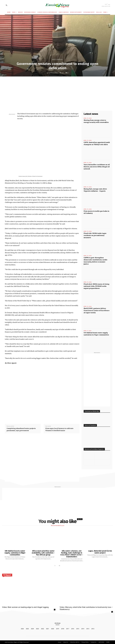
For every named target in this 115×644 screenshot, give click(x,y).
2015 (78, 629)
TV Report (7, 575)
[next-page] (59, 566)
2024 (32, 629)
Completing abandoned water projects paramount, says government (21, 429)
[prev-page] (55, 566)
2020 (53, 629)
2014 (83, 629)
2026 (22, 629)
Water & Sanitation (57, 60)
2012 (93, 629)
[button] (6, 5)
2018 (63, 629)
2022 (42, 629)
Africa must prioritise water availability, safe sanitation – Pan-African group (43, 553)
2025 (27, 629)
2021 (48, 629)
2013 (88, 629)
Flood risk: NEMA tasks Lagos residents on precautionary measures (95, 235)
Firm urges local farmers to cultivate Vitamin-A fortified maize (59, 429)
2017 (68, 629)
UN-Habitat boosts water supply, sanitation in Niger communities (15, 553)
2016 (73, 629)
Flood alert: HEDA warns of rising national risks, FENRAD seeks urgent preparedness (96, 286)
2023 (37, 629)
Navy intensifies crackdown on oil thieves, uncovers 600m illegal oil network (97, 167)
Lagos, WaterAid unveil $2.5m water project (100, 552)
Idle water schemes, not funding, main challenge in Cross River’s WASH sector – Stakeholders (72, 554)
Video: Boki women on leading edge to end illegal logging (25, 607)
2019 (58, 629)
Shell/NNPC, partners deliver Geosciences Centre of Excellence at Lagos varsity (97, 311)
